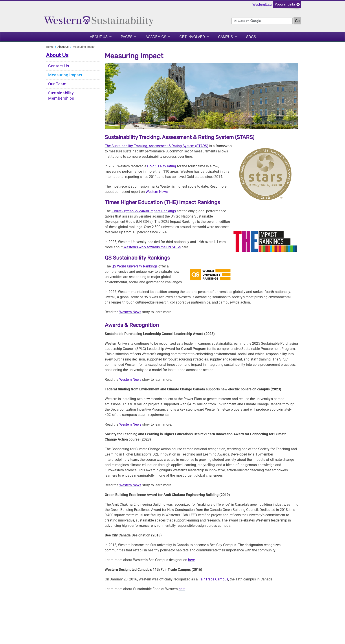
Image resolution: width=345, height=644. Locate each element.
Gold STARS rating (162, 166)
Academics (156, 37)
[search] (262, 21)
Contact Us (59, 66)
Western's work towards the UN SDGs (152, 247)
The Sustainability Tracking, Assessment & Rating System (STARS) (157, 146)
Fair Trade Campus (213, 579)
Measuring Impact (65, 75)
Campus (226, 37)
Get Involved (192, 37)
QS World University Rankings (135, 266)
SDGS (251, 37)
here (191, 560)
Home (50, 47)
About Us (99, 37)
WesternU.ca (262, 5)
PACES (127, 37)
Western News (157, 192)
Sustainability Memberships (61, 96)
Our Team (57, 84)
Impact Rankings (144, 211)
